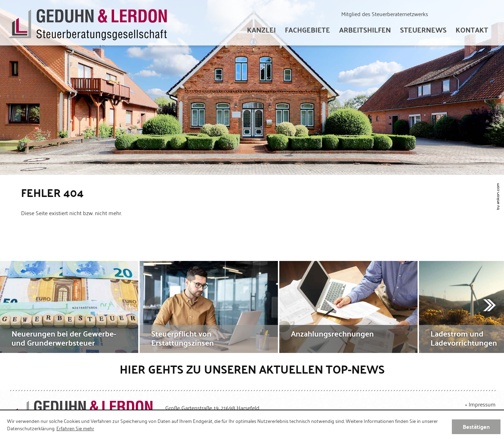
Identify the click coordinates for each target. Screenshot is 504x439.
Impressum (482, 404)
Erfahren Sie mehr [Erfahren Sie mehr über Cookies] (75, 428)
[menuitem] (261, 30)
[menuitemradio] (472, 30)
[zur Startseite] (88, 23)
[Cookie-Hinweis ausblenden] (476, 427)
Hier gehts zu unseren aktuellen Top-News (252, 369)
